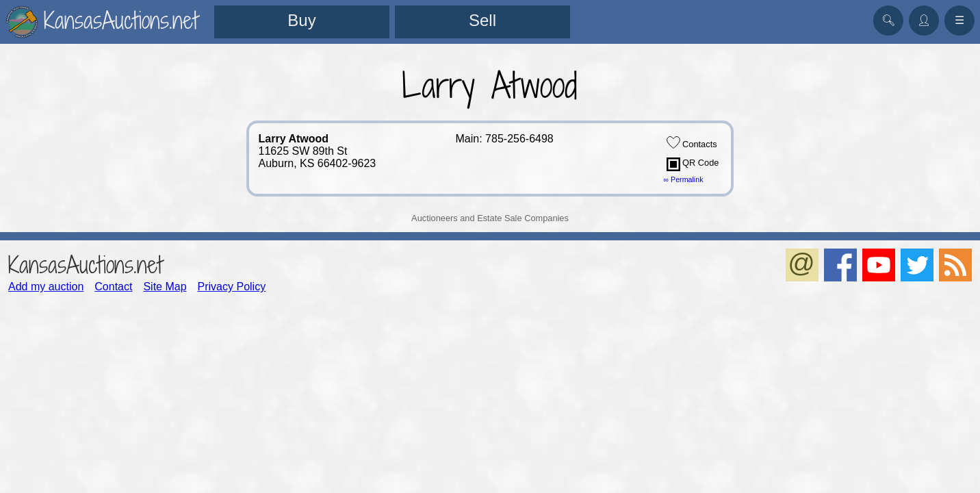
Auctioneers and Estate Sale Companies (490, 218)
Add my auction (46, 287)
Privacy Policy (232, 287)
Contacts (692, 142)
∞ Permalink (684, 179)
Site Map (165, 287)
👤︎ (924, 20)
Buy (301, 20)
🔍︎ (888, 20)
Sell (482, 20)
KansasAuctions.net (85, 265)
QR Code (693, 164)
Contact (113, 287)
